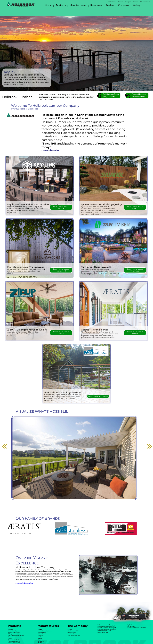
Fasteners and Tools (14, 641)
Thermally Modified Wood (16, 635)
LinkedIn (136, 2)
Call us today (112, 2)
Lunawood (41, 641)
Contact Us (71, 634)
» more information (50, 150)
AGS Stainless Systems (45, 631)
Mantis (40, 643)
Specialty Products (14, 640)
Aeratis (40, 630)
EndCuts (40, 637)
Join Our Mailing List (74, 635)
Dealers (110, 5)
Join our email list (145, 2)
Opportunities (72, 633)
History (70, 630)
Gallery (137, 5)
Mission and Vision (74, 631)
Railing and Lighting (14, 633)
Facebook (121, 2)
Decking (10, 630)
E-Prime (40, 635)
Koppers (40, 640)
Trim (9, 637)
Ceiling (10, 638)
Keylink (40, 638)
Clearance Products (14, 643)
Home (48, 5)
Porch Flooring (13, 631)
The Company (78, 626)
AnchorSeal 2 (42, 633)
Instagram (128, 2)
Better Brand (42, 634)
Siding (10, 634)
